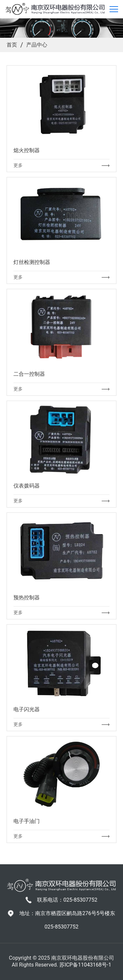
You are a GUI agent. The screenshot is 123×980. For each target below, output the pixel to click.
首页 (12, 45)
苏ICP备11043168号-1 (85, 965)
